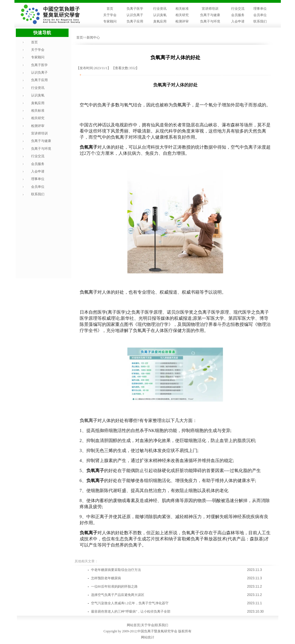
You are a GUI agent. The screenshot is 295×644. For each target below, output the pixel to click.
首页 (110, 9)
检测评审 (182, 21)
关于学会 (110, 15)
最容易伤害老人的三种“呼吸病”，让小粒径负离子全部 (131, 611)
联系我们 (260, 21)
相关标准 (182, 9)
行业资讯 (160, 9)
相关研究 (182, 15)
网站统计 (148, 637)
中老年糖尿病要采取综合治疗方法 (116, 570)
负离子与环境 (210, 21)
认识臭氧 (160, 15)
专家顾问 (110, 21)
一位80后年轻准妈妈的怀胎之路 (114, 586)
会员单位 (260, 15)
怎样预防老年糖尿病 (106, 578)
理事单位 (260, 9)
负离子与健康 (210, 15)
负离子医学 (135, 9)
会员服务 (238, 15)
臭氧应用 (160, 21)
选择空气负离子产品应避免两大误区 (118, 595)
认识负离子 (135, 15)
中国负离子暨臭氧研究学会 (157, 631)
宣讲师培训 (210, 9)
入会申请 (238, 21)
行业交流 (238, 9)
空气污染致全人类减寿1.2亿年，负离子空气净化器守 (130, 603)
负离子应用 (135, 21)
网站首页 (133, 625)
